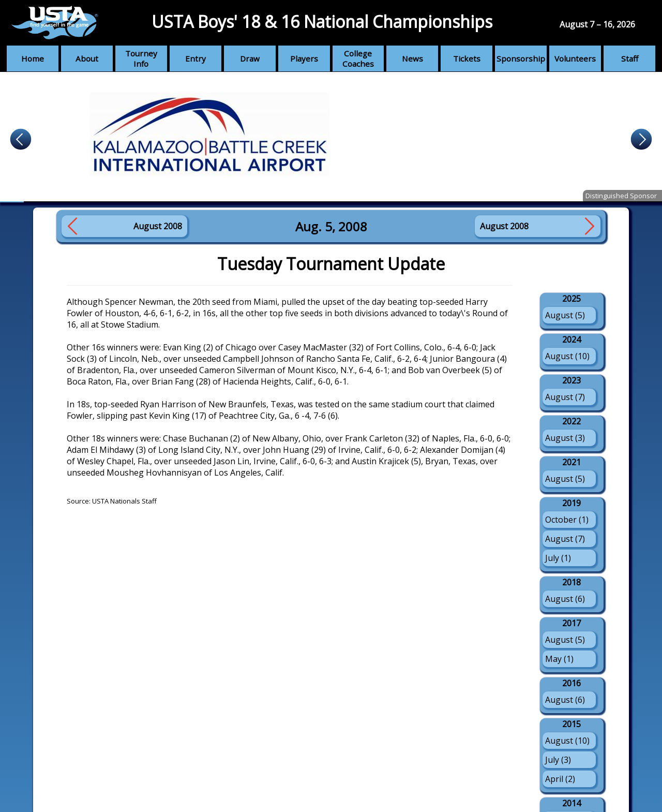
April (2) (560, 779)
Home (33, 58)
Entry (195, 58)
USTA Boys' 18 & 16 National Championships (322, 21)
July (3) (558, 760)
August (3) (565, 438)
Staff (630, 58)
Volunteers (575, 58)
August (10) (567, 356)
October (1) (567, 520)
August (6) (565, 599)
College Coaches (358, 58)
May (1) (559, 659)
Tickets (467, 58)
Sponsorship (521, 58)
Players (304, 58)
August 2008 (158, 226)
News (412, 58)
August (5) (565, 315)
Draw (250, 58)
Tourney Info (141, 58)
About (87, 58)
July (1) (558, 558)
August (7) (565, 397)
